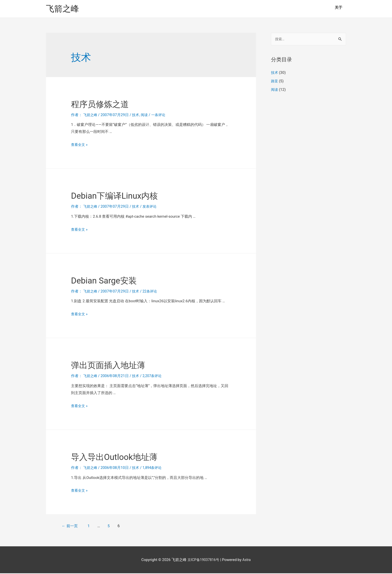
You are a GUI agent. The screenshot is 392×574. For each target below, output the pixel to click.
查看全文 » (80, 145)
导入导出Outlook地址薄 (123, 457)
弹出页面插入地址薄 (116, 365)
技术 (137, 115)
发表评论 (151, 207)
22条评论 (152, 292)
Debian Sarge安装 (110, 281)
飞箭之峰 (63, 9)
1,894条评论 (154, 468)
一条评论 (161, 115)
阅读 (146, 115)
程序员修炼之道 (106, 104)
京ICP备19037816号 (203, 560)
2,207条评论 (154, 377)
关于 (338, 8)
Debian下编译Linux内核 (123, 196)
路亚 (275, 82)
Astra (248, 560)
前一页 (73, 527)
